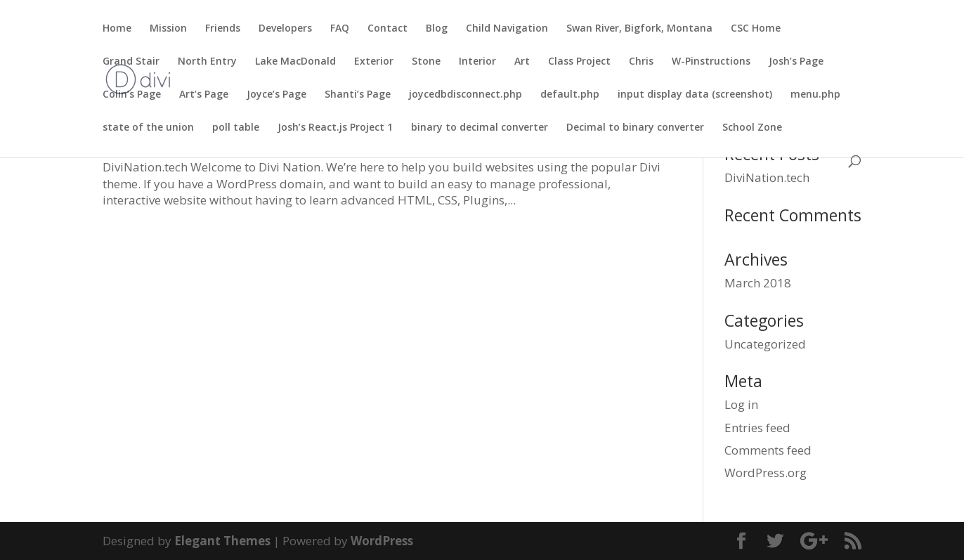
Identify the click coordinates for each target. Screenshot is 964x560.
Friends (223, 29)
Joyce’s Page (276, 95)
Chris (641, 62)
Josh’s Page (796, 62)
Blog (437, 29)
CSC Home (756, 29)
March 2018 (758, 283)
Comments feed (768, 450)
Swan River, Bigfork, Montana (639, 29)
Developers (285, 29)
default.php (570, 95)
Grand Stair (131, 62)
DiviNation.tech (767, 177)
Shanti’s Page (358, 95)
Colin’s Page (132, 95)
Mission (168, 29)
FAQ (340, 29)
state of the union (148, 128)
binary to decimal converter (480, 128)
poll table (236, 128)
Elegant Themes (222, 541)
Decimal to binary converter (635, 128)
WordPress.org (766, 473)
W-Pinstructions (711, 62)
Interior (477, 62)
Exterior (374, 62)
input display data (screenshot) (695, 95)
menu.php (815, 95)
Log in (741, 404)
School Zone (752, 128)
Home (117, 29)
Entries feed (757, 428)
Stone (426, 62)
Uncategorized (765, 344)
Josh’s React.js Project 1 (335, 128)
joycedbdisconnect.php (465, 95)
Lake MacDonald (295, 62)
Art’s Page (204, 95)
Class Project (579, 62)
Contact (387, 29)
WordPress (382, 541)
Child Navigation (507, 29)
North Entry (207, 62)
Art (522, 62)
